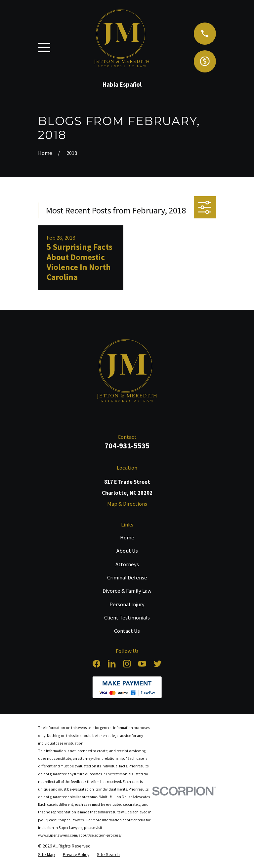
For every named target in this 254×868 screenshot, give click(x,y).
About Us (127, 551)
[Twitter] (158, 664)
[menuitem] (46, 854)
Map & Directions (127, 504)
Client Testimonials (127, 618)
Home (127, 538)
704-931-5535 (127, 446)
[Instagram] (127, 664)
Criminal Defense (127, 578)
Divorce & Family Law (127, 591)
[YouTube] (142, 664)
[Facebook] (96, 664)
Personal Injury (127, 604)
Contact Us (127, 631)
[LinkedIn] (112, 664)
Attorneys (127, 564)
